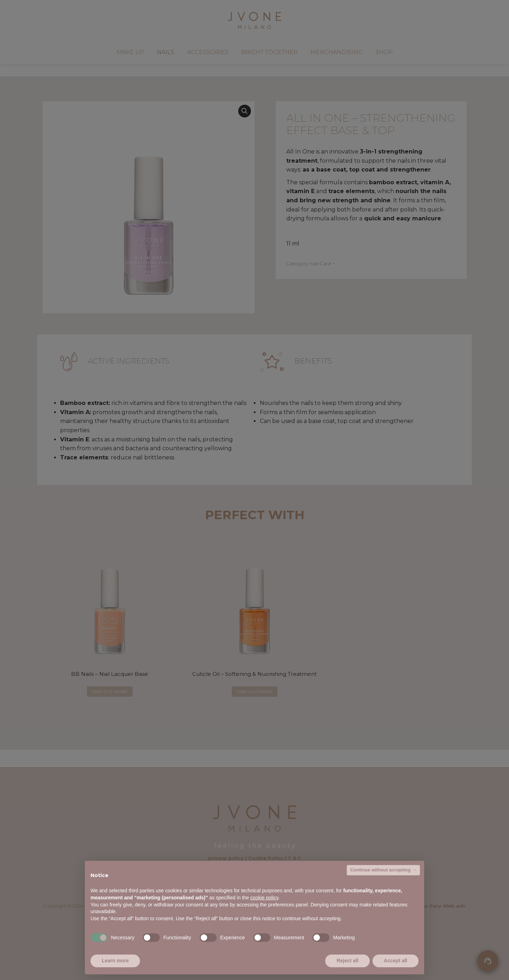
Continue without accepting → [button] (383, 870)
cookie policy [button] (264, 898)
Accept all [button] (396, 961)
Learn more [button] (115, 961)
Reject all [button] (347, 961)
